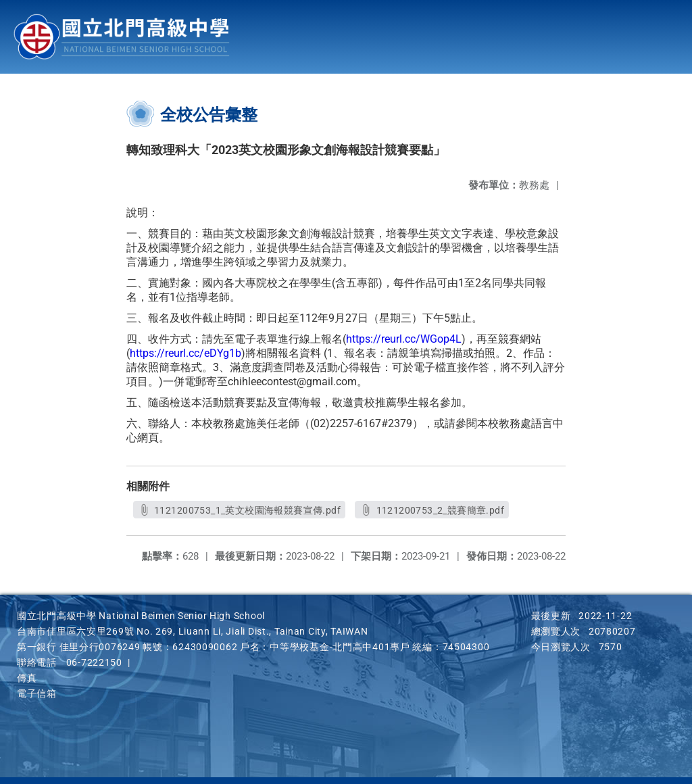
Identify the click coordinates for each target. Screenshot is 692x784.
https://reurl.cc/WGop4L (404, 339)
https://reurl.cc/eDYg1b (186, 353)
